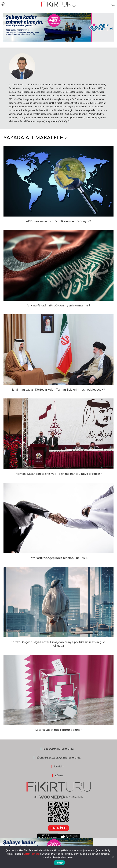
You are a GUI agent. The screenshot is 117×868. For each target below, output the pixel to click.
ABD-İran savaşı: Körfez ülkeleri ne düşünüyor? (59, 221)
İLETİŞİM (59, 767)
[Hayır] (113, 857)
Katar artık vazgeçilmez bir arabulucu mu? (58, 558)
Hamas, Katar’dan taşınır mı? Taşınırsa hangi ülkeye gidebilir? (59, 474)
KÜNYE (59, 776)
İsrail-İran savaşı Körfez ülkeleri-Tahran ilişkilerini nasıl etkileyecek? (58, 390)
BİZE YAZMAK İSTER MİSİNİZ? (59, 749)
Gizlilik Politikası (31, 854)
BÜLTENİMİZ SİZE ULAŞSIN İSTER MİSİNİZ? (59, 758)
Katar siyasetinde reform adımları (58, 730)
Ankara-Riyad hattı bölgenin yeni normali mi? (58, 305)
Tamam (59, 863)
